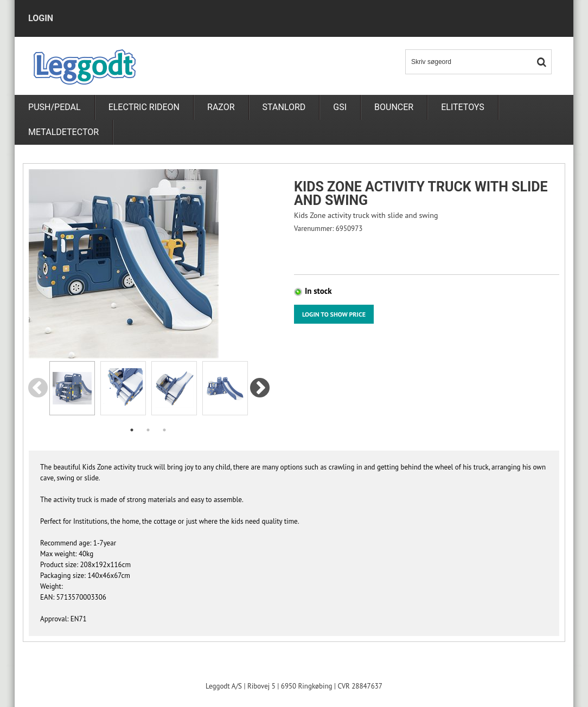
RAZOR (221, 107)
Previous (38, 389)
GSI (340, 107)
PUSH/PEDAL (55, 107)
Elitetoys (463, 107)
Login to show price (334, 314)
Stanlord (284, 107)
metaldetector (63, 132)
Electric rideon (144, 107)
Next (260, 389)
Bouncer (394, 107)
